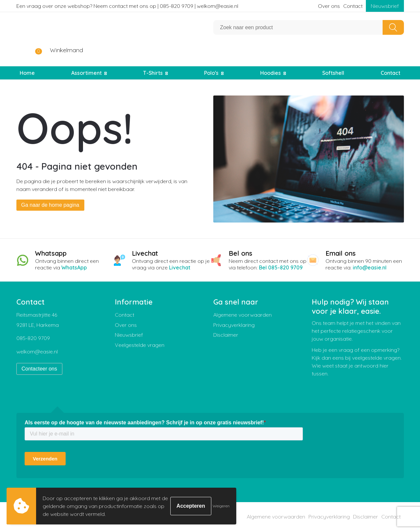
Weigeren (221, 506)
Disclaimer (226, 335)
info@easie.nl (370, 267)
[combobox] (298, 27)
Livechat (180, 267)
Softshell (333, 73)
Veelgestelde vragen (140, 345)
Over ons (329, 6)
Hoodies (271, 73)
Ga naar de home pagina (50, 205)
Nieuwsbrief (385, 6)
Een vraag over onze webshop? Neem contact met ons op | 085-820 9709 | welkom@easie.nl (127, 6)
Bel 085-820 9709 (281, 267)
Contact (353, 6)
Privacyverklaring (234, 325)
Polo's (211, 73)
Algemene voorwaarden (242, 315)
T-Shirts (153, 73)
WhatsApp (74, 267)
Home (27, 73)
